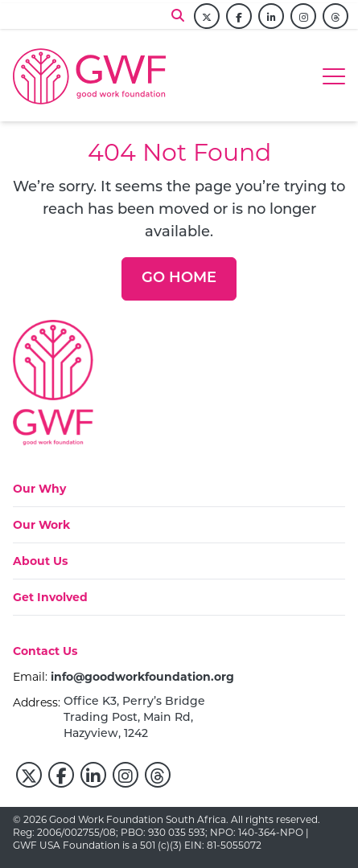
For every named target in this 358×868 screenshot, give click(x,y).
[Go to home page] (89, 76)
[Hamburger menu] (334, 76)
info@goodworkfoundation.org (142, 677)
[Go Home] (179, 279)
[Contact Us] (45, 656)
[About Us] (40, 561)
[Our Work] (41, 525)
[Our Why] (41, 489)
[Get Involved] (50, 597)
